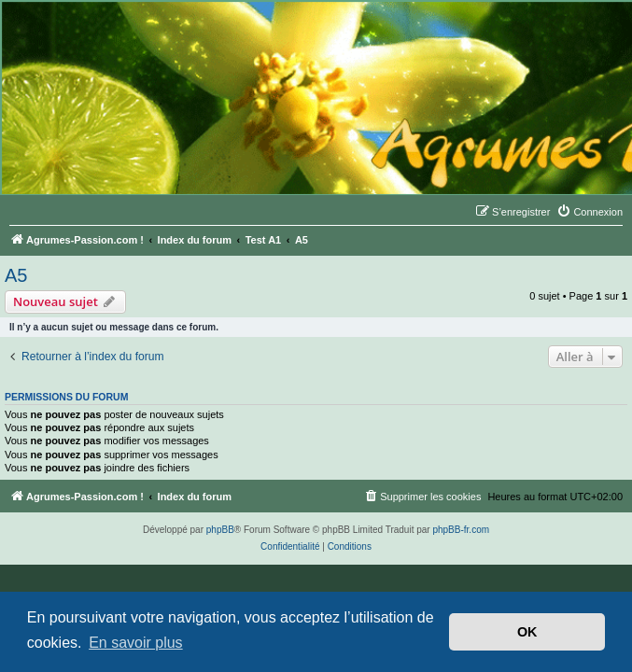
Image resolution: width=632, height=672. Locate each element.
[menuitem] (590, 212)
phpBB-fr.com (461, 530)
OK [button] (527, 632)
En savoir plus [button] (136, 643)
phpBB (220, 530)
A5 (16, 275)
